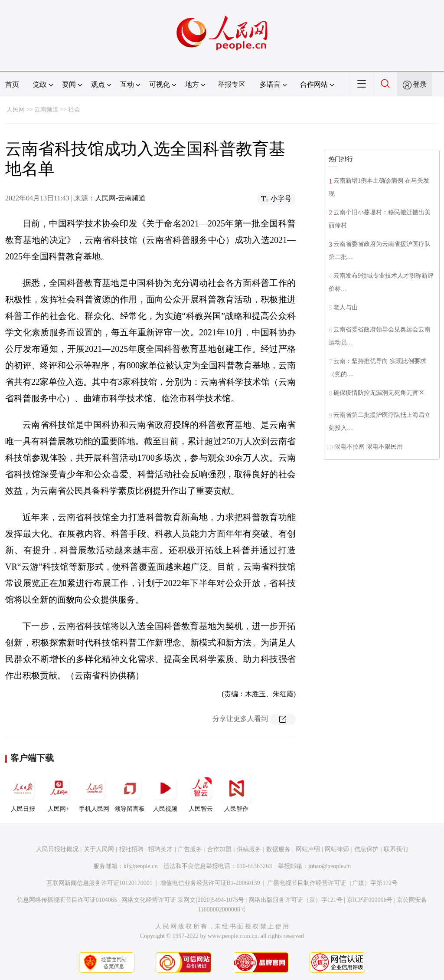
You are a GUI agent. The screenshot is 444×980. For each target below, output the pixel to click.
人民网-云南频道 (120, 198)
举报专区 (232, 84)
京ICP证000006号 (370, 900)
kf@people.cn (141, 866)
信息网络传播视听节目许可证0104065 (67, 900)
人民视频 (165, 793)
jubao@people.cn (330, 866)
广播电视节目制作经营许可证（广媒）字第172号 (332, 883)
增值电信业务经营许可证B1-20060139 (210, 883)
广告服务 (190, 849)
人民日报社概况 (57, 849)
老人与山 (346, 307)
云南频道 (46, 110)
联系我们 (396, 849)
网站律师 (337, 849)
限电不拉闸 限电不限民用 (369, 447)
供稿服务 (249, 849)
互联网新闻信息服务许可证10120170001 (100, 883)
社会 (74, 110)
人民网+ (59, 793)
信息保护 (366, 849)
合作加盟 (219, 849)
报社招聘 (131, 849)
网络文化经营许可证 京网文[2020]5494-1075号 (183, 900)
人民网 (16, 110)
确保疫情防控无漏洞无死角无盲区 (379, 393)
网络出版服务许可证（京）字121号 (295, 900)
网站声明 (308, 849)
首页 (12, 84)
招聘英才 (160, 849)
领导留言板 (130, 793)
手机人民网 (94, 793)
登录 (420, 84)
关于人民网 (99, 849)
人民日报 (23, 793)
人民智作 (236, 793)
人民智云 (201, 793)
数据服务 (278, 849)
